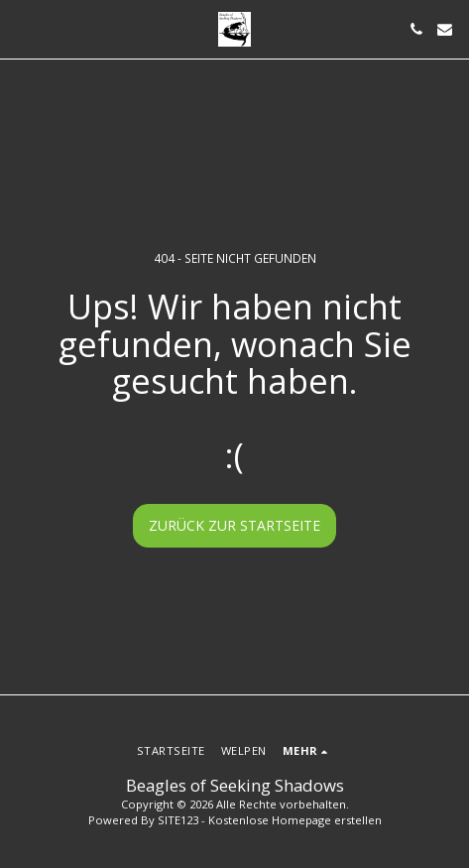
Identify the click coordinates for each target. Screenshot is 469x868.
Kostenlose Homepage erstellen (295, 820)
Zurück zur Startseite (234, 525)
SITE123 (178, 820)
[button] (22, 28)
